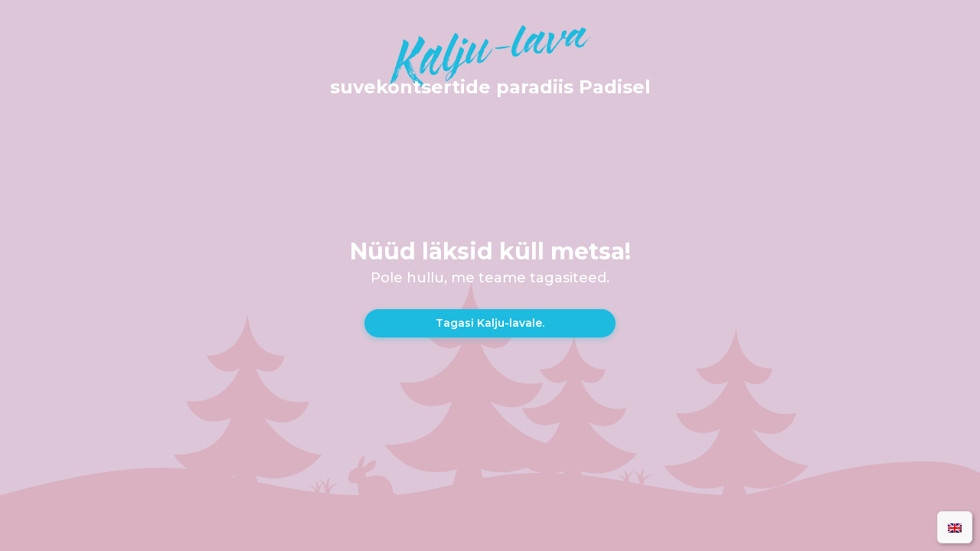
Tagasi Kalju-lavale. (490, 323)
